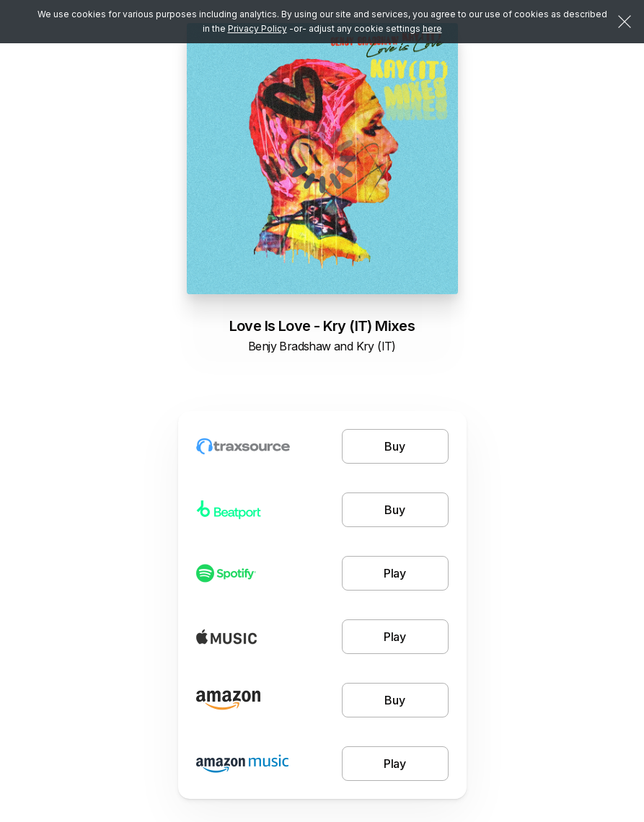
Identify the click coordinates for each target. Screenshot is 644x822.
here (432, 28)
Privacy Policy (257, 28)
